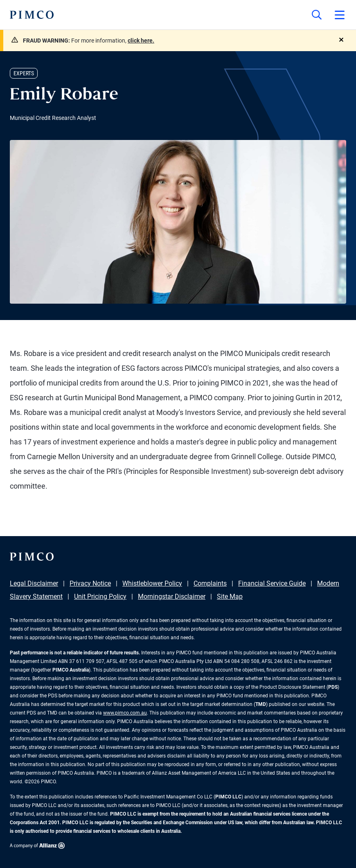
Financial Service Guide (272, 583)
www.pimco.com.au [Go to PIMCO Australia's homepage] (125, 713)
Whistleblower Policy (152, 583)
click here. (141, 41)
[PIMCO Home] (32, 15)
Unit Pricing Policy (100, 596)
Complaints (210, 583)
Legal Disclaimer (34, 583)
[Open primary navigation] (340, 15)
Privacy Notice (90, 583)
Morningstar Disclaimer (172, 596)
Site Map (230, 596)
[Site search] (317, 15)
